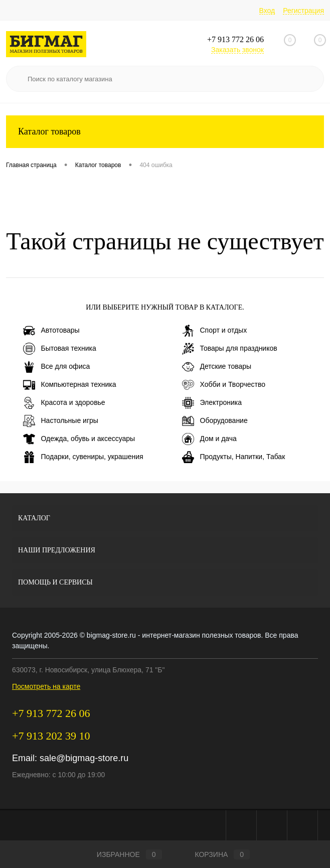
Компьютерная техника (70, 385)
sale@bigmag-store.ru (84, 758)
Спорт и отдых (215, 331)
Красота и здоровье (64, 403)
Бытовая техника (60, 349)
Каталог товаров (165, 132)
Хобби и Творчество (224, 385)
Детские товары (217, 367)
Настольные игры (61, 421)
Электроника (212, 403)
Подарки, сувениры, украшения (83, 457)
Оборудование (215, 421)
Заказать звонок (237, 50)
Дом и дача (209, 439)
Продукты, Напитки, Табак (234, 457)
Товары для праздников (230, 349)
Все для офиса (57, 367)
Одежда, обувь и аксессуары (79, 439)
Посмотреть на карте (46, 686)
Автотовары (51, 331)
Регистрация (303, 11)
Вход (267, 11)
